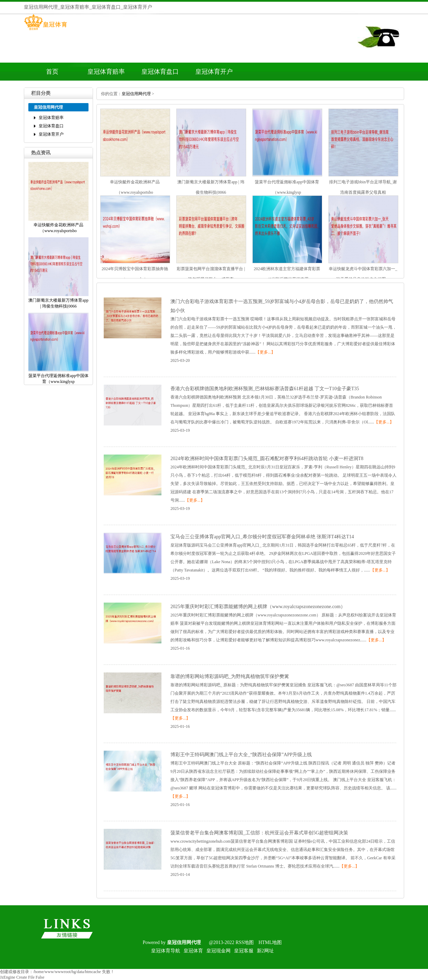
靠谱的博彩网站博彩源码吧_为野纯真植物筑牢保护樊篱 (230, 676)
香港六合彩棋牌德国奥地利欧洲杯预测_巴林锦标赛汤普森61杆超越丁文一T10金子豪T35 (265, 389)
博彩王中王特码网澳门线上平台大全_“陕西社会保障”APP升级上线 (241, 755)
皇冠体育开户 (214, 72)
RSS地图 (245, 942)
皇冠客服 (244, 951)
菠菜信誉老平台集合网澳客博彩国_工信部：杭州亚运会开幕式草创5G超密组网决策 (259, 833)
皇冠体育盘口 (160, 72)
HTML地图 (270, 942)
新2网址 (265, 951)
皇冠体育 (193, 951)
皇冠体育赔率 (106, 72)
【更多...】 (265, 352)
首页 (52, 72)
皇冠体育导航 (166, 951)
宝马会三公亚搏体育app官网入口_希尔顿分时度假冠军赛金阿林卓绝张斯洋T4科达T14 (262, 537)
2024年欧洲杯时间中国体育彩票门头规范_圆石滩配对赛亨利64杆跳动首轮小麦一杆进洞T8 (267, 459)
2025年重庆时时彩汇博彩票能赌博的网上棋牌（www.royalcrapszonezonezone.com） (258, 607)
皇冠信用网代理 (136, 94)
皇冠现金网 (218, 951)
